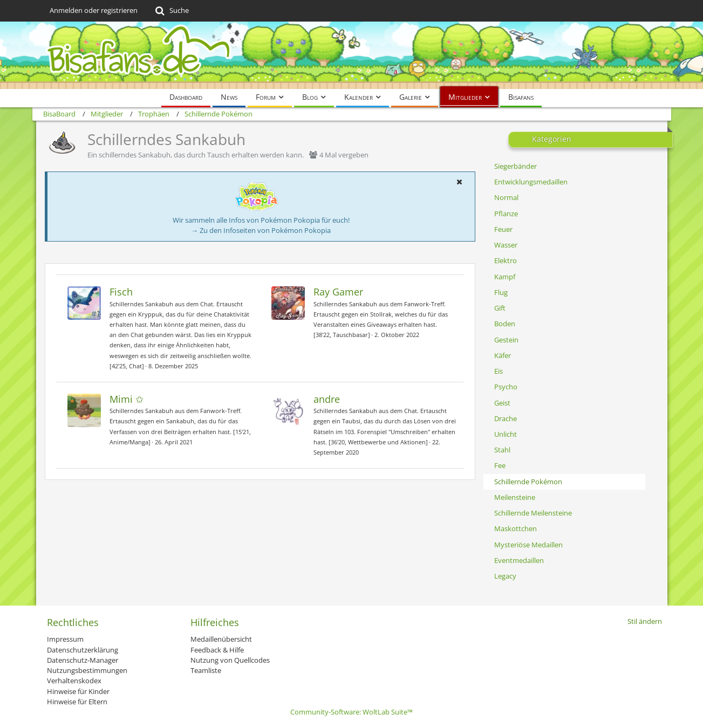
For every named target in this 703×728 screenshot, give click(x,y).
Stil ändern (645, 621)
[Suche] (171, 11)
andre (327, 399)
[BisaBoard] (352, 55)
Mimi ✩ (127, 399)
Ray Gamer (338, 292)
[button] (460, 182)
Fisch (121, 292)
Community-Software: (351, 712)
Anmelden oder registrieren (94, 10)
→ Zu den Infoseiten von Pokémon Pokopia (261, 230)
